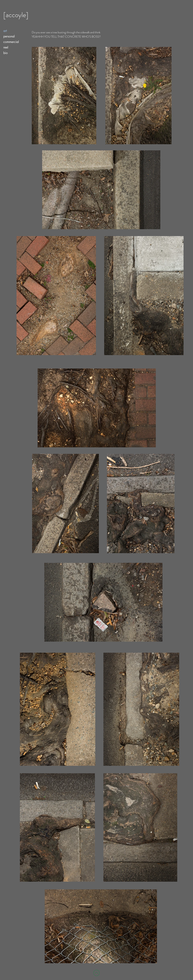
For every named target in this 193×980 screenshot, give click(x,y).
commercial (11, 42)
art (5, 31)
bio (6, 53)
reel (6, 47)
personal (9, 36)
